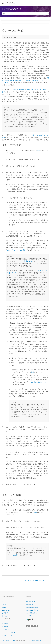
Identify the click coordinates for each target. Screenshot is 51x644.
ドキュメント (6, 616)
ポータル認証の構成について (37, 382)
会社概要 (5, 623)
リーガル (38, 640)
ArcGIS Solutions (32, 613)
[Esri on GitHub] (34, 626)
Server (4, 607)
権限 (39, 151)
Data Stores (6, 610)
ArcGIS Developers (32, 610)
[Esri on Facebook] (31, 626)
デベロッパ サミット (9, 635)
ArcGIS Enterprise (32, 607)
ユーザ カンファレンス (9, 632)
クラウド (5, 613)
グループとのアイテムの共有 (16, 250)
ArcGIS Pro (30, 604)
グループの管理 (14, 555)
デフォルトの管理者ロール (24, 261)
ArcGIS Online (31, 601)
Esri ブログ (5, 629)
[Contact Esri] (37, 626)
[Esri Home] (30, 620)
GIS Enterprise (11, 3)
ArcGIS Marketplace (33, 616)
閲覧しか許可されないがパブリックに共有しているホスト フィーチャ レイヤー (25, 80)
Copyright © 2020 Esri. (9, 640)
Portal (4, 604)
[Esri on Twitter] (28, 626)
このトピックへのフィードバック (38, 580)
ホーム (4, 601)
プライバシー (31, 640)
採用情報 (5, 626)
